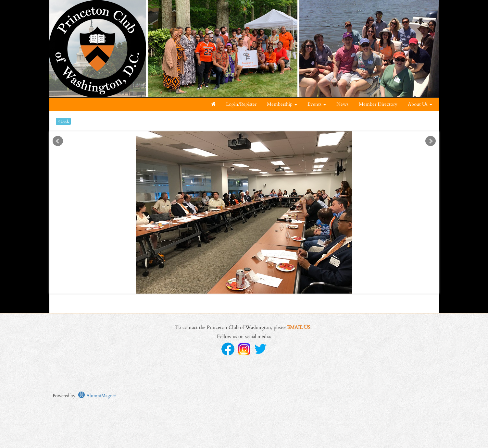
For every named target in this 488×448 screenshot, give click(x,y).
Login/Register (241, 104)
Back (63, 121)
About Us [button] (420, 104)
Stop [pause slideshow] (247, 136)
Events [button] (317, 104)
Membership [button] (282, 104)
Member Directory (378, 104)
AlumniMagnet (97, 396)
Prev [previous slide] (58, 141)
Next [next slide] (431, 141)
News (342, 104)
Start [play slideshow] (242, 136)
